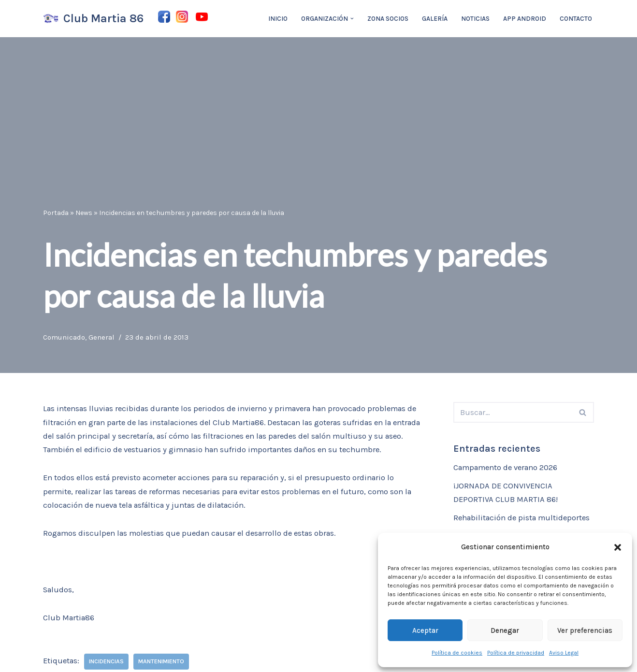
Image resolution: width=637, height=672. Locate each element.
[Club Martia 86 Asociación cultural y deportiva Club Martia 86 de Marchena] (93, 19)
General (103, 337)
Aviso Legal (564, 653)
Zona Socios (388, 19)
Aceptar (425, 630)
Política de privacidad (516, 653)
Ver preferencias (585, 630)
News (84, 212)
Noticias (475, 19)
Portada (56, 212)
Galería (435, 19)
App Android (525, 19)
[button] (618, 547)
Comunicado (65, 337)
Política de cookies (457, 653)
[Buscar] (513, 413)
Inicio (277, 19)
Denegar (505, 630)
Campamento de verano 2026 (509, 468)
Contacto (576, 19)
